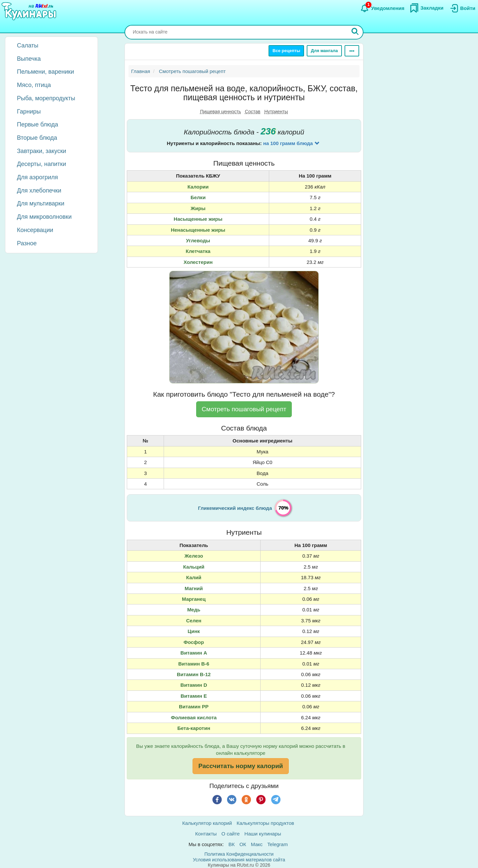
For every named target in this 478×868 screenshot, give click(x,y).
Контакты (206, 834)
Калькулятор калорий (207, 823)
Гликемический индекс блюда (235, 508)
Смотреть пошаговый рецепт (244, 409)
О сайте (231, 834)
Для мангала (324, 51)
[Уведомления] (382, 8)
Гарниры (29, 112)
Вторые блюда (37, 138)
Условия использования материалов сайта (239, 860)
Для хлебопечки (39, 191)
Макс (257, 844)
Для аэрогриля (38, 177)
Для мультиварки (41, 203)
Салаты (28, 45)
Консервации (35, 230)
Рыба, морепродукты (46, 98)
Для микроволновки (44, 217)
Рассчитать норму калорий (240, 766)
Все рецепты (286, 51)
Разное (27, 243)
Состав (253, 112)
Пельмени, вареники (45, 72)
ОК (243, 844)
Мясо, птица (34, 85)
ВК (232, 844)
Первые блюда (38, 124)
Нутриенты (276, 112)
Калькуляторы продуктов (265, 823)
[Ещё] (352, 51)
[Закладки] (427, 8)
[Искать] (355, 32)
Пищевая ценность (221, 112)
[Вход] (462, 8)
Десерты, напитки (41, 164)
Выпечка (29, 59)
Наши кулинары (263, 834)
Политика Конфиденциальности (239, 854)
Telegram (278, 844)
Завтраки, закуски (41, 151)
